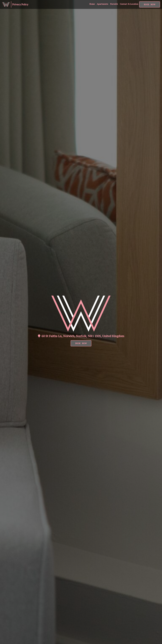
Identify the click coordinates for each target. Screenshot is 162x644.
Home (92, 4)
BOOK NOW (81, 343)
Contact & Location (129, 4)
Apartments (102, 4)
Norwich (114, 4)
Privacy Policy (20, 4)
